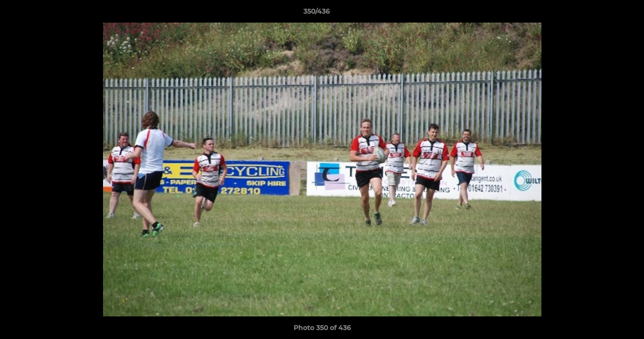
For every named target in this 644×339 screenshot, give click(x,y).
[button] (604, 14)
